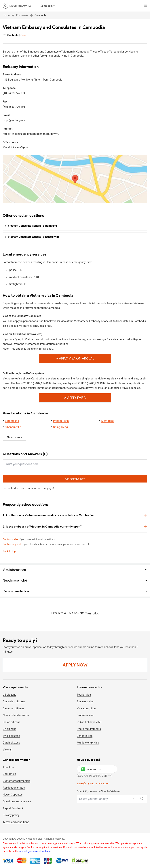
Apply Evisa (77, 398)
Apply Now (75, 665)
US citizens (10, 695)
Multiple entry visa (88, 743)
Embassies (22, 15)
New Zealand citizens (16, 715)
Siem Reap (108, 421)
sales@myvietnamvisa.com (94, 784)
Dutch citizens (11, 743)
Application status (14, 788)
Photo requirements (89, 729)
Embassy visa (85, 715)
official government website (35, 851)
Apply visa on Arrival (77, 358)
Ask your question (75, 479)
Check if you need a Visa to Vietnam (99, 791)
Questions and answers (17, 802)
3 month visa (85, 736)
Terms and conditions (16, 822)
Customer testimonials (17, 781)
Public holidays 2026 (90, 722)
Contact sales (11, 539)
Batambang (12, 421)
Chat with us (91, 769)
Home (6, 15)
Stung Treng (60, 427)
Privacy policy (11, 815)
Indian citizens (12, 722)
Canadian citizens (14, 708)
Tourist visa (84, 695)
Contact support (12, 544)
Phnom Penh (61, 421)
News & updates (13, 795)
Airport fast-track (13, 808)
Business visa (85, 701)
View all (7, 750)
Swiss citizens (11, 736)
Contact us (9, 774)
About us (8, 767)
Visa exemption (86, 708)
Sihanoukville (13, 427)
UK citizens (10, 729)
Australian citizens (14, 701)
